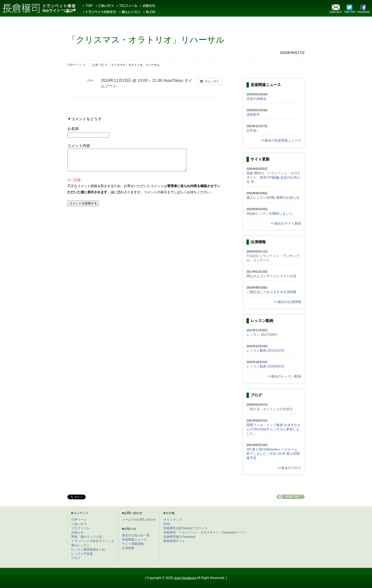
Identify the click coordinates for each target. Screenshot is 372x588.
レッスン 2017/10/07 (262, 335)
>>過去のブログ (289, 468)
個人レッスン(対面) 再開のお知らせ (273, 198)
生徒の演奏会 (256, 99)
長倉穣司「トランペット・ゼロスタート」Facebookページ (204, 532)
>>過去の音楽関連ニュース (281, 140)
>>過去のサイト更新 (286, 223)
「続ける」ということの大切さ (270, 409)
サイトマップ (173, 520)
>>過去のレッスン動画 (284, 376)
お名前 (73, 129)
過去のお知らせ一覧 (136, 535)
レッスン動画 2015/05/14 (265, 366)
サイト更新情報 (133, 544)
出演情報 (128, 548)
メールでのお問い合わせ (139, 520)
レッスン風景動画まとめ (88, 549)
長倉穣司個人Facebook (179, 537)
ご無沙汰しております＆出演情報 (271, 292)
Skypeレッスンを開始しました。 (271, 213)
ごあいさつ (79, 524)
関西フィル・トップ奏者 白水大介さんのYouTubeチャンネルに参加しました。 (274, 429)
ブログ (76, 558)
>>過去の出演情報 (288, 302)
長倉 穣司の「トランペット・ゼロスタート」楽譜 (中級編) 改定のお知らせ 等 (274, 177)
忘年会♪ (252, 130)
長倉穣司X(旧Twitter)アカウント (186, 528)
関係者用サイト (174, 541)
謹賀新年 (253, 115)
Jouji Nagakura (185, 578)
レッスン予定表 (82, 554)
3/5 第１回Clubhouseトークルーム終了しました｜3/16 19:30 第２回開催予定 (273, 454)
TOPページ (79, 520)
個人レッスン (80, 545)
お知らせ (77, 532)
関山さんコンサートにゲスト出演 (271, 276)
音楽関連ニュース (134, 540)
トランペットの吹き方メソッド (93, 541)
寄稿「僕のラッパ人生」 (88, 537)
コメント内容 (79, 146)
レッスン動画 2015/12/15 (265, 350)
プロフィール (80, 528)
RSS (167, 524)
